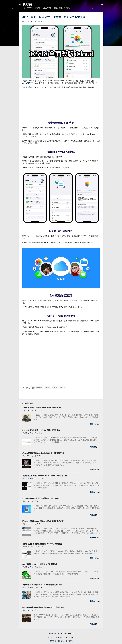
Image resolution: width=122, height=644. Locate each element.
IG (52, 637)
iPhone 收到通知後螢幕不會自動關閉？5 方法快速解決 (43, 607)
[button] (98, 17)
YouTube (59, 637)
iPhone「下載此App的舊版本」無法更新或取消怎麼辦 (43, 521)
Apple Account (37, 388)
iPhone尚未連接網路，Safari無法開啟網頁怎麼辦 (41, 430)
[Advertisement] (61, 104)
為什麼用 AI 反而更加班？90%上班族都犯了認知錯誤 (42, 585)
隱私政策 (53, 641)
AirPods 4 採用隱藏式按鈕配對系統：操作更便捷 (41, 498)
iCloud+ (55, 388)
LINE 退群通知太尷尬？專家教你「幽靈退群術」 (41, 564)
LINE (66, 637)
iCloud (47, 388)
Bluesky (72, 637)
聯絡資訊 (69, 641)
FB (49, 637)
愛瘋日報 (28, 5)
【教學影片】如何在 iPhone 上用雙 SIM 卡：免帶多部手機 (45, 476)
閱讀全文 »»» (95, 424)
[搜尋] (102, 5)
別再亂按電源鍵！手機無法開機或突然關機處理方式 (42, 408)
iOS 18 (46, 81)
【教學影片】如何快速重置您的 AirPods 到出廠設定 (42, 544)
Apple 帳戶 (27, 83)
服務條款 (61, 641)
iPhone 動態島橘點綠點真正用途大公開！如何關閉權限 (43, 453)
